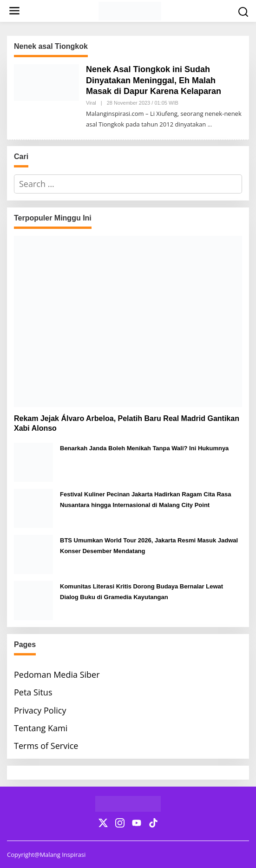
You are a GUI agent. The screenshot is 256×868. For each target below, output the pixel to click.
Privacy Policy (40, 710)
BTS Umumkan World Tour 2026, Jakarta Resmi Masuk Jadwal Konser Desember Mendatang (149, 546)
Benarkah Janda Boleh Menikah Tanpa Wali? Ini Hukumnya (144, 448)
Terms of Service (46, 746)
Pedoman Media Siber (57, 674)
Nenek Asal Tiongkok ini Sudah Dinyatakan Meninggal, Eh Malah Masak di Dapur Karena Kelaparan (154, 80)
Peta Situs (33, 692)
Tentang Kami (41, 728)
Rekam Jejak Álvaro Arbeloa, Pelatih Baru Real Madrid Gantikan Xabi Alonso (127, 423)
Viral (91, 103)
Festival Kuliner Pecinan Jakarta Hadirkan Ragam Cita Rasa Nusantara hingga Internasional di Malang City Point (146, 500)
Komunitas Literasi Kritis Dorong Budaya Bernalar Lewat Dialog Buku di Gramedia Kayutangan (141, 592)
